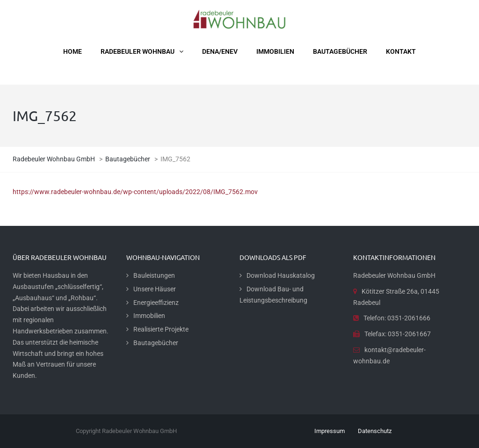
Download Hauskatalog (281, 275)
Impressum (330, 431)
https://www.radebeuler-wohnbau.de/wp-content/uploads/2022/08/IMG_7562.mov (135, 192)
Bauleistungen (154, 275)
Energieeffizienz (156, 303)
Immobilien (149, 316)
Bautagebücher (156, 343)
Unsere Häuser (155, 289)
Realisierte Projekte (161, 329)
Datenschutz (375, 431)
